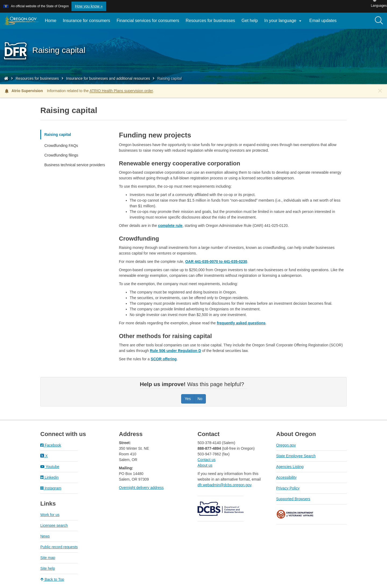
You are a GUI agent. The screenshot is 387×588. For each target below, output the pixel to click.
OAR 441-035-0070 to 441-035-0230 (216, 262)
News (45, 536)
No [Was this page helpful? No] (200, 399)
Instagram (51, 488)
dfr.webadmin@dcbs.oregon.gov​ (224, 485)
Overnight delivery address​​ (141, 488)
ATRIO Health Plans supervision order (121, 91)
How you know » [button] (89, 6)
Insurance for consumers (87, 21)
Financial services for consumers (148, 21)
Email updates (325, 23)
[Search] (379, 21)
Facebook (51, 445)
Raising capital (58, 135)
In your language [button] (284, 21)
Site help (48, 568)
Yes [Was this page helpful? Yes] (188, 399)
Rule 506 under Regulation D (176, 351)
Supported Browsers (293, 499)
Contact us (207, 460)
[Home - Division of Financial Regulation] (6, 78)
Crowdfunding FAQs (61, 146)
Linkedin (49, 477)
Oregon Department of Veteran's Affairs (295, 514)
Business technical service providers (75, 165)
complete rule (170, 226)
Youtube (50, 467)
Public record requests (59, 547)
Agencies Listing (290, 467)
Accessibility (286, 477)
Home (51, 21)
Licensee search (54, 525)
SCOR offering (164, 359)
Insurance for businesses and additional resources (108, 78)
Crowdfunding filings (61, 155)
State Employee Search (296, 456)
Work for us (50, 515)
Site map (48, 558)
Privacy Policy (288, 488)
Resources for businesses (210, 21)
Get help (250, 21)
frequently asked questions (241, 323)
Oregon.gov (286, 445)
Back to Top (52, 579)
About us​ (205, 465)
